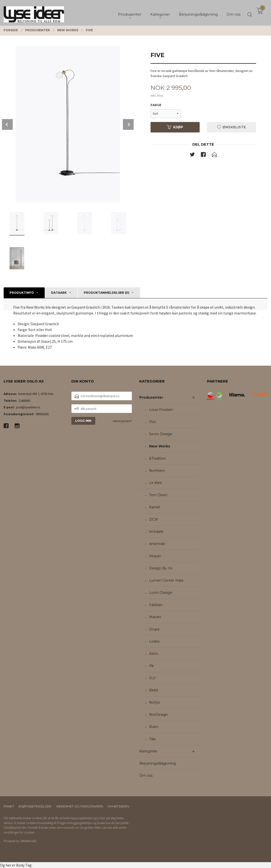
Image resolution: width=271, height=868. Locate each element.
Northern (157, 471)
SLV (152, 678)
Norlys (154, 702)
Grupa (154, 629)
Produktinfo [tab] (22, 293)
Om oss (146, 776)
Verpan (155, 556)
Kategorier (148, 751)
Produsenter (151, 397)
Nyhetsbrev (119, 806)
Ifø (151, 666)
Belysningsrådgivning (157, 763)
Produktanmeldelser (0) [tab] (107, 293)
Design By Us (161, 568)
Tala (152, 739)
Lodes (154, 641)
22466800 (24, 401)
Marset (155, 617)
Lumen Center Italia (166, 580)
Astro (154, 654)
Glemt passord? (122, 421)
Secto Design (161, 434)
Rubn (154, 727)
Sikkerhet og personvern (80, 806)
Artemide (157, 544)
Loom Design (161, 593)
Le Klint (156, 483)
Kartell (154, 507)
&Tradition (157, 458)
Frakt (9, 806)
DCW (154, 519)
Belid (153, 690)
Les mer (107, 828)
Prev (7, 124)
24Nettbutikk (28, 841)
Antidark (156, 532)
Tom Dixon (158, 495)
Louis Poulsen (161, 410)
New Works (160, 446)
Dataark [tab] (59, 293)
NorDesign (158, 715)
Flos (152, 422)
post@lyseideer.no (28, 407)
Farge (156, 105)
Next (128, 124)
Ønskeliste (231, 127)
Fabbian (156, 605)
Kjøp (175, 127)
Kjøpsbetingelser (35, 806)
